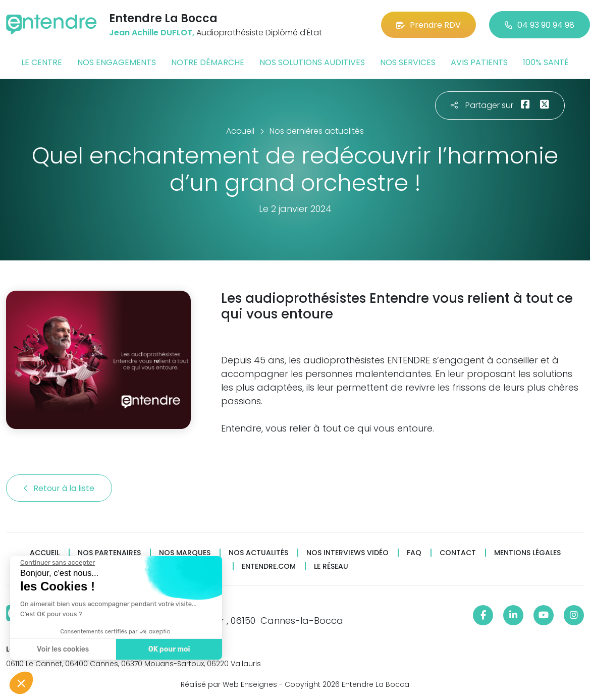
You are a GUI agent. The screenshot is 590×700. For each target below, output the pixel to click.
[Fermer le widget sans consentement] (57, 563)
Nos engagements (117, 62)
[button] (21, 683)
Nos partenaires (109, 553)
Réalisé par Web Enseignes (229, 684)
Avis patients (479, 62)
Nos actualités (258, 553)
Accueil (45, 553)
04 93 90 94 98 (540, 25)
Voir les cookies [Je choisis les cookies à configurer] (62, 649)
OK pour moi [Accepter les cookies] (168, 649)
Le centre (42, 62)
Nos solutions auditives (312, 62)
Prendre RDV (428, 25)
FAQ (414, 553)
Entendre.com (269, 567)
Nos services (408, 62)
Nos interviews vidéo (347, 553)
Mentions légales (527, 553)
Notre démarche (208, 62)
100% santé (546, 62)
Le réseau (331, 567)
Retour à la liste (59, 488)
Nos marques (185, 553)
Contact (458, 553)
